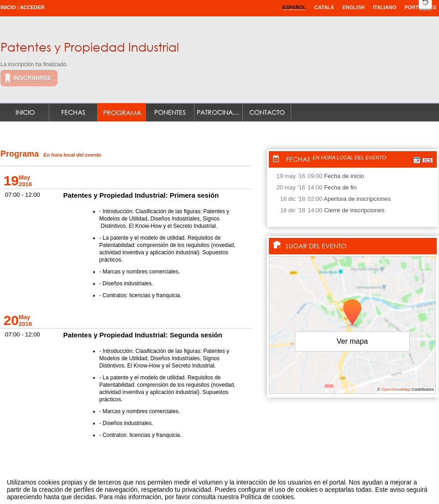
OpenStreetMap (396, 389)
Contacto (267, 112)
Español (294, 7)
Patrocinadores (220, 112)
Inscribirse (32, 78)
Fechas (73, 112)
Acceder (32, 7)
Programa (122, 113)
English (353, 7)
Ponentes (170, 112)
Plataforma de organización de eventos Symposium (224, 487)
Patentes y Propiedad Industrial (90, 47)
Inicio (8, 7)
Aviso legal (129, 487)
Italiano (384, 7)
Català (324, 7)
